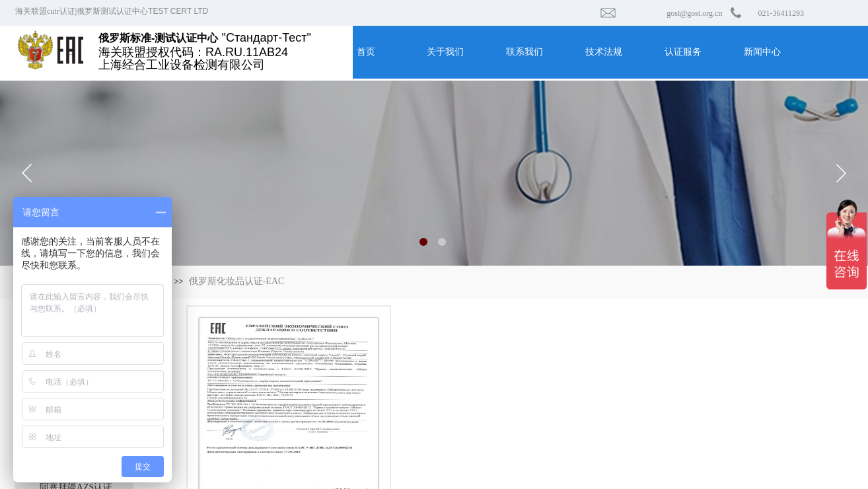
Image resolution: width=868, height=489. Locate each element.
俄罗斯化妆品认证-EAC (237, 281)
